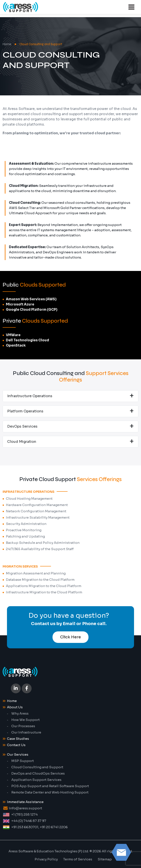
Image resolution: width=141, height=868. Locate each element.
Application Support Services (36, 780)
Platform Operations (25, 411)
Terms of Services (78, 859)
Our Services (18, 754)
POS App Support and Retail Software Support (50, 786)
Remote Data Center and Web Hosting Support (50, 792)
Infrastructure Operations (30, 396)
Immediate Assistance (25, 802)
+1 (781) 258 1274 (25, 814)
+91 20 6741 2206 (54, 827)
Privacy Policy (46, 859)
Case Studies (18, 739)
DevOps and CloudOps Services (38, 773)
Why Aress (20, 713)
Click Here (70, 637)
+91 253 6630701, (25, 827)
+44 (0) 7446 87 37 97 (29, 821)
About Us (15, 707)
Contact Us (16, 745)
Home (7, 44)
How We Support (25, 720)
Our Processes (23, 726)
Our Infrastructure (26, 732)
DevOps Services (22, 426)
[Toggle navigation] (131, 7)
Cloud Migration (22, 442)
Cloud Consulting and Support (37, 767)
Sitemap (105, 859)
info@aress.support (25, 808)
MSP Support (23, 761)
